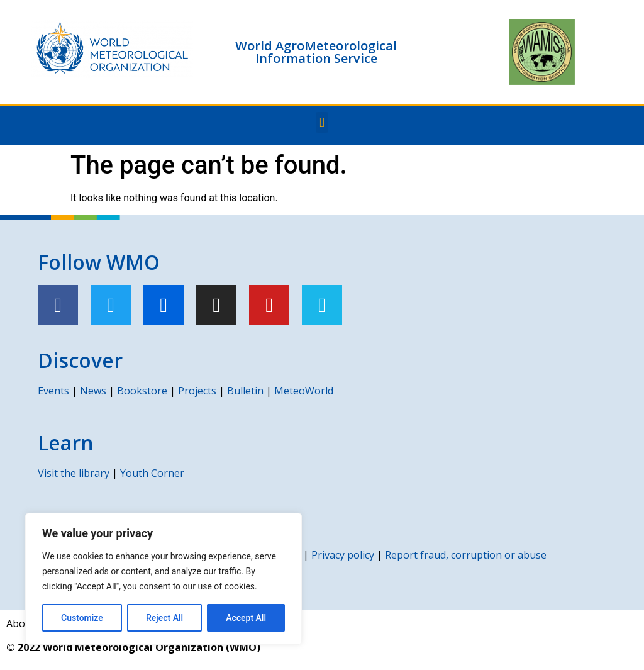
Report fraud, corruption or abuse (466, 555)
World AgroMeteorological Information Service (316, 52)
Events (53, 391)
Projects (197, 391)
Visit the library (74, 473)
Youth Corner (152, 473)
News (93, 391)
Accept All (246, 618)
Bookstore (142, 391)
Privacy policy (343, 555)
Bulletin (245, 391)
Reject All (164, 618)
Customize (82, 618)
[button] (322, 122)
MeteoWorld (304, 391)
